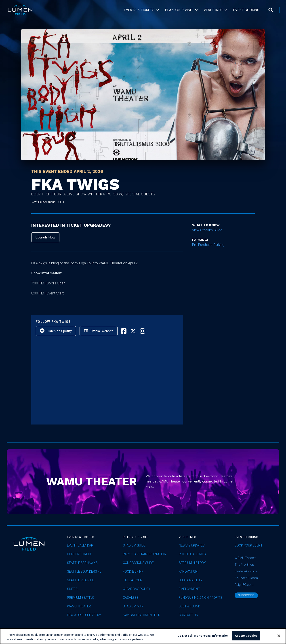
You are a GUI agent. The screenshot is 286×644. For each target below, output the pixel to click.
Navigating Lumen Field (142, 615)
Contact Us (188, 615)
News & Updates (192, 546)
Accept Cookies (246, 636)
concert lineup (80, 554)
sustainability (191, 580)
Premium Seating (81, 598)
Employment (189, 589)
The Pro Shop (244, 565)
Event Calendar (80, 546)
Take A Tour (132, 580)
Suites (72, 589)
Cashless (131, 598)
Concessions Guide (138, 563)
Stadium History (192, 563)
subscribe (246, 595)
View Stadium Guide (207, 230)
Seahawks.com (246, 571)
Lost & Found (189, 606)
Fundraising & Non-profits (201, 598)
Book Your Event (249, 546)
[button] (142, 10)
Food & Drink (133, 572)
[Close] (279, 636)
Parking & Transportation (145, 554)
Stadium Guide (134, 546)
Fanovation (188, 572)
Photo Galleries (192, 554)
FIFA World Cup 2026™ (84, 615)
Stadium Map (133, 606)
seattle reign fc (81, 580)
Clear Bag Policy (137, 589)
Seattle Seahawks (82, 563)
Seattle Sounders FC (84, 572)
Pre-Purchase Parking (208, 245)
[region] (143, 636)
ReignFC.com (244, 585)
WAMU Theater (79, 606)
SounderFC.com (246, 578)
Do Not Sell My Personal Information (203, 636)
